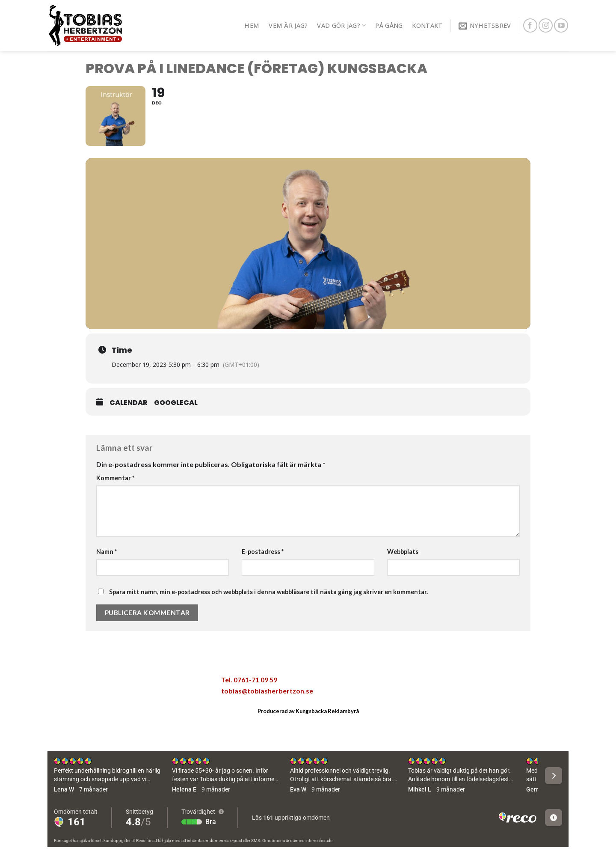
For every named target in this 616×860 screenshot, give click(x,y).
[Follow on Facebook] (530, 25)
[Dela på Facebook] (98, 682)
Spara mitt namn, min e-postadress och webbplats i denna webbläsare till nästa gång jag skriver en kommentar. (268, 592)
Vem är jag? (288, 25)
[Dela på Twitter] (116, 682)
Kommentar (115, 478)
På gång (389, 25)
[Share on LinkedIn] (170, 682)
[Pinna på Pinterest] (152, 682)
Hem (252, 25)
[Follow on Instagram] (546, 25)
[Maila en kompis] (134, 682)
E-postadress (263, 552)
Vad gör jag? (341, 26)
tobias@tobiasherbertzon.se (267, 691)
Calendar (129, 403)
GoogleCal (176, 403)
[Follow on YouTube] (561, 25)
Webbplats (403, 552)
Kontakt (427, 25)
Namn (107, 552)
